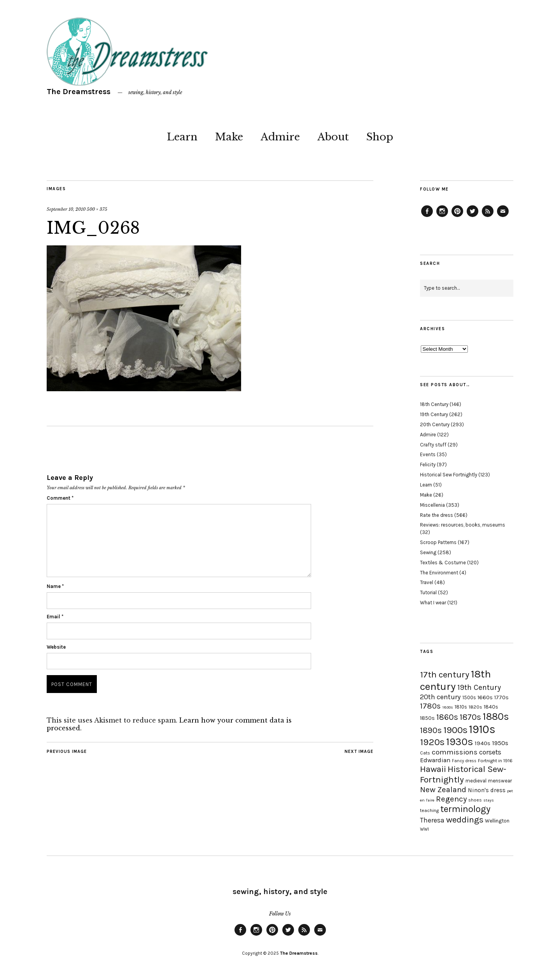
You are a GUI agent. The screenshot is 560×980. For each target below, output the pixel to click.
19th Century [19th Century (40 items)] (479, 687)
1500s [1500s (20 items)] (469, 697)
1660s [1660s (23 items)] (485, 697)
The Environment (439, 573)
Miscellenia (432, 505)
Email (55, 617)
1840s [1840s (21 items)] (491, 707)
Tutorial (428, 592)
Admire (280, 137)
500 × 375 (97, 209)
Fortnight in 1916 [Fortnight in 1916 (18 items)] (495, 761)
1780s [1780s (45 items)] (430, 706)
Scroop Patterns (438, 542)
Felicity (428, 465)
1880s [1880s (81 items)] (496, 717)
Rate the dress (437, 515)
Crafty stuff (433, 445)
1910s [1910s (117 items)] (482, 729)
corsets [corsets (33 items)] (490, 752)
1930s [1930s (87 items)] (460, 742)
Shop (380, 137)
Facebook (427, 217)
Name (55, 586)
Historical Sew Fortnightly (449, 475)
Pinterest (457, 217)
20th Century (435, 424)
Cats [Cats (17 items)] (425, 753)
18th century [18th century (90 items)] (455, 680)
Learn (182, 137)
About (333, 137)
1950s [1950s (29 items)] (500, 743)
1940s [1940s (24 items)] (483, 743)
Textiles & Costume (443, 563)
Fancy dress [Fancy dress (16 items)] (464, 761)
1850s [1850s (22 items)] (427, 718)
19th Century (434, 414)
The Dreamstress (79, 92)
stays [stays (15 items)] (489, 800)
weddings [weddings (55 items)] (465, 820)
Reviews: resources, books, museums (463, 525)
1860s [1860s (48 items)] (447, 717)
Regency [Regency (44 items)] (451, 799)
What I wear (433, 603)
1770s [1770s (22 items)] (501, 697)
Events (428, 454)
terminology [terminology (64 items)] (465, 809)
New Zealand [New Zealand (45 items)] (443, 789)
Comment (60, 498)
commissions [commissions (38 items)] (455, 752)
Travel (427, 582)
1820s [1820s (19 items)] (475, 707)
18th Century (434, 404)
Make (229, 137)
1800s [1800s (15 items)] (448, 707)
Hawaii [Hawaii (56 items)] (433, 769)
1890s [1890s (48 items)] (431, 730)
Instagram (442, 217)
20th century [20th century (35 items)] (440, 697)
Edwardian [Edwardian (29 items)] (435, 760)
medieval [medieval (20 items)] (476, 781)
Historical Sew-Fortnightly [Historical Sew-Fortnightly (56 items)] (463, 774)
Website (56, 647)
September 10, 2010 (66, 209)
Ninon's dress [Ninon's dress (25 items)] (487, 790)
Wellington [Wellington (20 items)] (497, 821)
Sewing (428, 552)
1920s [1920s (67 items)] (432, 742)
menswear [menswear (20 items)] (500, 781)
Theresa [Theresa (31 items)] (432, 820)
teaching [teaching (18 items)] (429, 810)
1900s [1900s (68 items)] (455, 730)
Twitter (472, 217)
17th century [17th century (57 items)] (445, 675)
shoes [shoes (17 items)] (475, 800)
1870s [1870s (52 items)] (470, 717)
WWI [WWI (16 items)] (424, 829)
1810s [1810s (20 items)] (461, 707)
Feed (488, 217)
